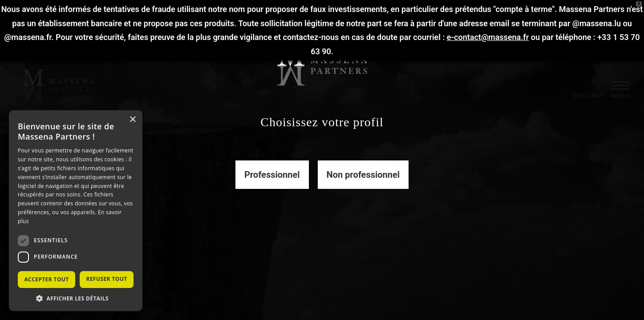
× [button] (132, 120)
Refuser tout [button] (107, 279)
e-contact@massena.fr (488, 37)
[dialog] (76, 211)
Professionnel (272, 175)
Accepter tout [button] (46, 279)
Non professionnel (363, 175)
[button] (76, 298)
